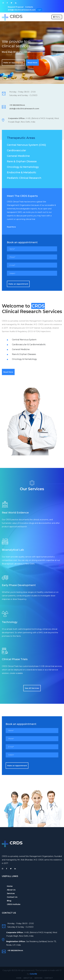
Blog (9, 900)
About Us (11, 889)
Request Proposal (15, 7)
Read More (32, 62)
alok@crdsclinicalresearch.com (45, 7)
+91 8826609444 (17, 104)
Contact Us (12, 896)
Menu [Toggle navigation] (57, 16)
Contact (47, 977)
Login (10, 9)
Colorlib (33, 973)
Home (10, 885)
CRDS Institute (14, 903)
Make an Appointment (13, 62)
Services (11, 893)
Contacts (27, 7)
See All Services (32, 687)
